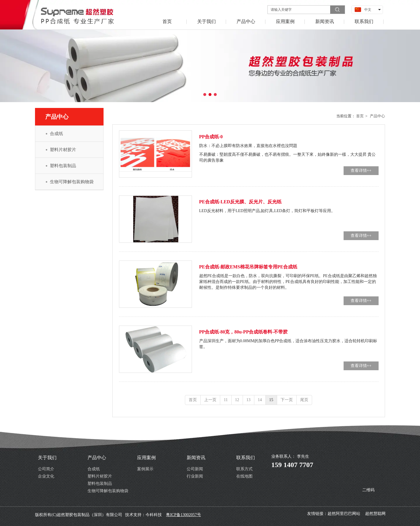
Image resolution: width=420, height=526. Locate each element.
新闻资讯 (196, 458)
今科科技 (154, 515)
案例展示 (145, 469)
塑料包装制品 (100, 484)
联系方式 (244, 469)
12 (237, 400)
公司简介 (46, 469)
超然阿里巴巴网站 (344, 514)
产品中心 (377, 116)
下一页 (287, 400)
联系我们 (246, 458)
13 (249, 400)
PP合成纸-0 (211, 137)
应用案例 (146, 458)
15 (271, 400)
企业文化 (46, 476)
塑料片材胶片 (100, 476)
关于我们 (47, 458)
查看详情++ (361, 171)
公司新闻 (195, 469)
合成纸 (94, 469)
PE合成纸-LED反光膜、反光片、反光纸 (240, 202)
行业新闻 (195, 476)
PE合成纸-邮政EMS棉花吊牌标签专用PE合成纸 (248, 267)
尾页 (304, 400)
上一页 (210, 400)
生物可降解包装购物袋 (108, 491)
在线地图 (244, 476)
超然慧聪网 (375, 514)
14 (260, 400)
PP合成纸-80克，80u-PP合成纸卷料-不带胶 (244, 332)
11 (226, 400)
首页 (360, 116)
